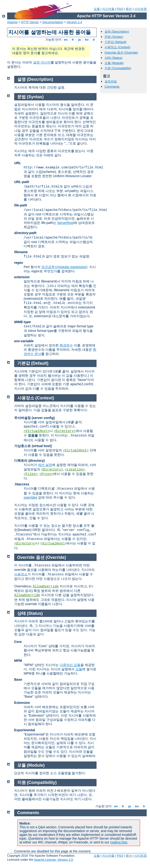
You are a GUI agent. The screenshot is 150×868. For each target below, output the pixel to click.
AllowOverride (46, 586)
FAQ (120, 9)
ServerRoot (66, 223)
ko (87, 40)
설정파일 (111, 81)
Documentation (53, 22)
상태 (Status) (113, 58)
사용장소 (21, 574)
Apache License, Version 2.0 (53, 860)
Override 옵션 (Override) (121, 53)
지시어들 (108, 9)
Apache (12, 22)
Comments (112, 87)
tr (94, 40)
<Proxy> (46, 474)
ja (79, 40)
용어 (129, 9)
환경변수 (66, 345)
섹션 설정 (45, 465)
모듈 (97, 9)
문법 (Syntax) (114, 37)
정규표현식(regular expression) (64, 267)
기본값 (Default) (115, 42)
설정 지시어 (42, 62)
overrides (31, 497)
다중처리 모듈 (70, 665)
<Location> (75, 470)
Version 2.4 (74, 22)
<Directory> (65, 431)
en (66, 40)
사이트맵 (141, 9)
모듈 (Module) (114, 63)
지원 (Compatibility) (118, 68)
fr (73, 40)
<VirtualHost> (37, 431)
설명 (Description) (117, 32)
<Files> (31, 474)
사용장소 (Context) (117, 47)
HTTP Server (30, 22)
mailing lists (119, 842)
